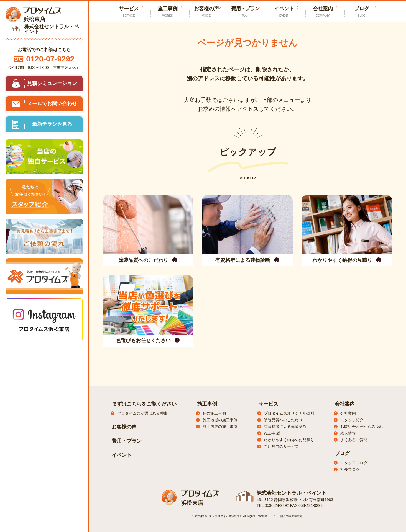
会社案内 (323, 12)
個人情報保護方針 (291, 516)
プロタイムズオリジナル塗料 (289, 413)
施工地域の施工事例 (220, 420)
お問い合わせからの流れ (362, 427)
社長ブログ (350, 469)
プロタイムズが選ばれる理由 (142, 413)
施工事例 (168, 12)
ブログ (362, 12)
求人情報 (348, 433)
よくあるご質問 (354, 440)
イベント (284, 12)
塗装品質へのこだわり (283, 420)
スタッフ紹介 (352, 420)
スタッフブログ (354, 463)
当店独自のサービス (281, 446)
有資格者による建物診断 (285, 427)
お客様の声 (206, 12)
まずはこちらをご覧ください (144, 404)
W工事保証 (273, 433)
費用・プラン (245, 12)
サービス (268, 404)
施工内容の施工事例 (220, 427)
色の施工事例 (214, 413)
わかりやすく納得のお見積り (289, 440)
